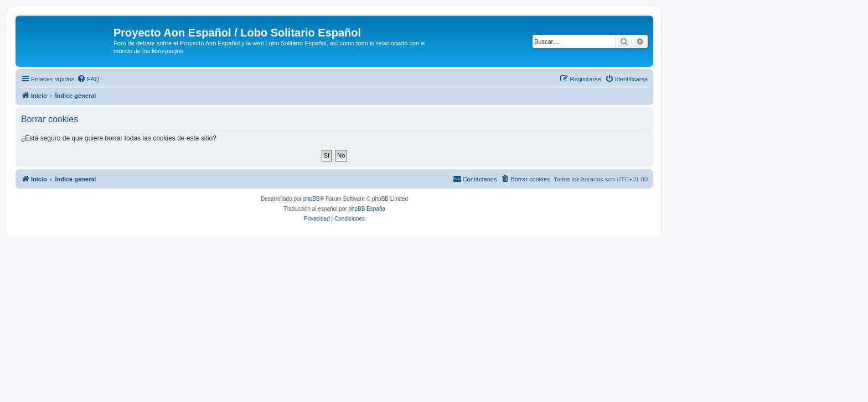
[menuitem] (88, 79)
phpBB (312, 199)
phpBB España (367, 209)
